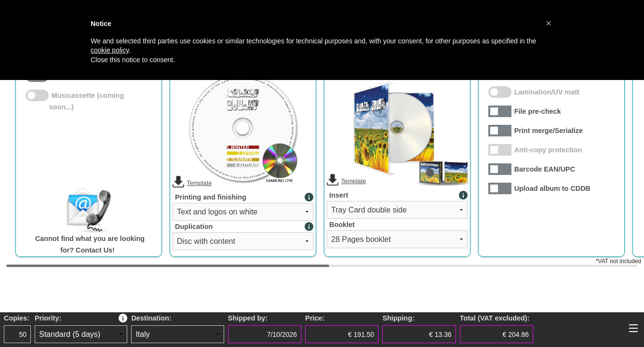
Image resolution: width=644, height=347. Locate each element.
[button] (549, 23)
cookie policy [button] (110, 50)
